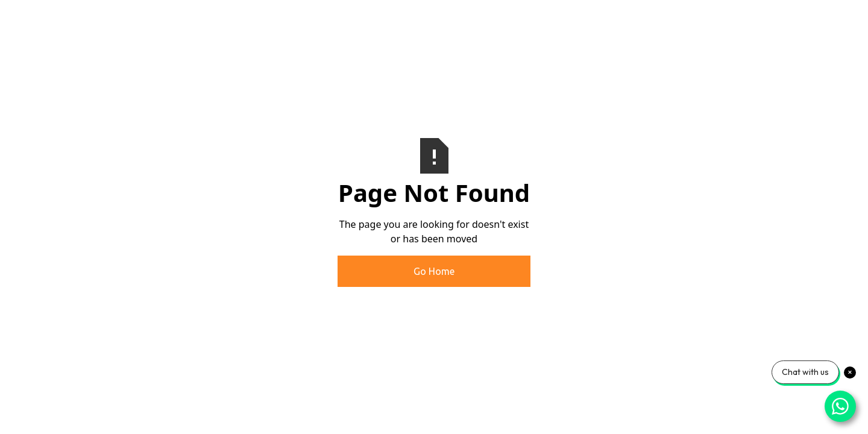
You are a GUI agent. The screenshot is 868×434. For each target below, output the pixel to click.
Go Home (434, 271)
